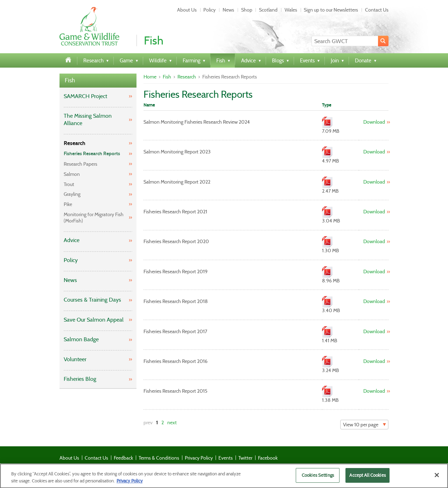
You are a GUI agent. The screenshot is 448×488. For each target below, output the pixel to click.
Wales (291, 10)
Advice (72, 240)
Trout (69, 184)
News (228, 10)
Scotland (268, 10)
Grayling (72, 194)
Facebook (268, 458)
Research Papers (80, 164)
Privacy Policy (199, 458)
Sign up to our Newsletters (331, 10)
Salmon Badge (81, 339)
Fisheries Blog (80, 379)
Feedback (123, 458)
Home (150, 77)
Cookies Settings (318, 478)
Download (374, 122)
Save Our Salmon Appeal (94, 320)
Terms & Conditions (159, 458)
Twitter (245, 458)
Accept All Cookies (367, 478)
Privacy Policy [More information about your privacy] (130, 483)
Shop (247, 10)
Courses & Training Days (92, 300)
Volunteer (75, 359)
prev (148, 422)
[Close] (437, 477)
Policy (209, 10)
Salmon (72, 174)
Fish (70, 80)
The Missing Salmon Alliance (88, 119)
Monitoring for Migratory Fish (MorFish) (94, 218)
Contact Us (377, 10)
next (172, 422)
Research (75, 143)
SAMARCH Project (85, 96)
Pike (68, 204)
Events (226, 458)
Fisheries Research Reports (92, 154)
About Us (187, 10)
